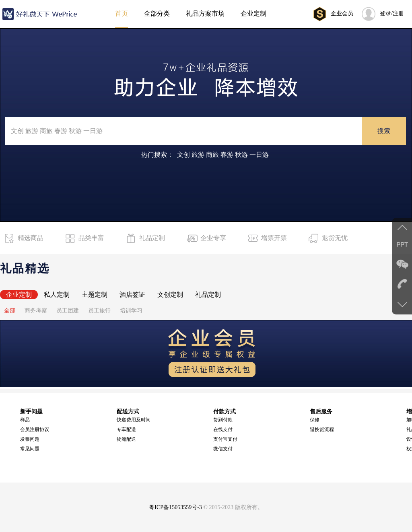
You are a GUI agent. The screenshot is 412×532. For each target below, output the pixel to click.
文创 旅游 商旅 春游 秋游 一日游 (223, 155)
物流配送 (126, 439)
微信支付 (223, 449)
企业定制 (19, 295)
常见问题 (30, 449)
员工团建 (68, 311)
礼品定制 (208, 295)
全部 (10, 311)
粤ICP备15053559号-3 (175, 507)
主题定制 (95, 295)
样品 (25, 420)
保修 (315, 420)
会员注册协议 (35, 429)
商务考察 (36, 311)
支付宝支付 (225, 439)
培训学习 (131, 311)
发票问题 (30, 439)
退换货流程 (322, 429)
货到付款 (223, 420)
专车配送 (126, 429)
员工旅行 (99, 311)
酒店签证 (132, 295)
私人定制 (57, 295)
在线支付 (223, 429)
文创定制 (170, 295)
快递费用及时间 (134, 420)
